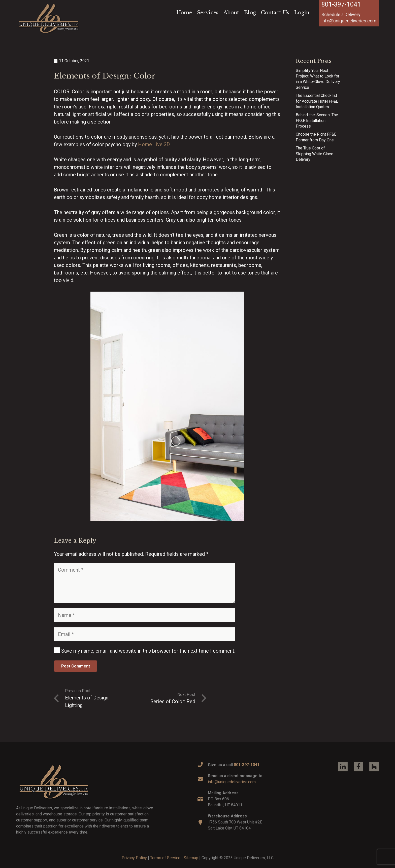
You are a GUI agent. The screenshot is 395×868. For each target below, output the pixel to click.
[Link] (49, 18)
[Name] (145, 615)
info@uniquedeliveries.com (232, 782)
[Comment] (145, 583)
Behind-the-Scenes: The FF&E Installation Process (317, 121)
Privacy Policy (134, 858)
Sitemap (191, 858)
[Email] (145, 634)
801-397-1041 (341, 4)
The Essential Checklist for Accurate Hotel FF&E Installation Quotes (317, 101)
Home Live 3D (154, 144)
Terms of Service (165, 858)
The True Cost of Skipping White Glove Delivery (315, 154)
